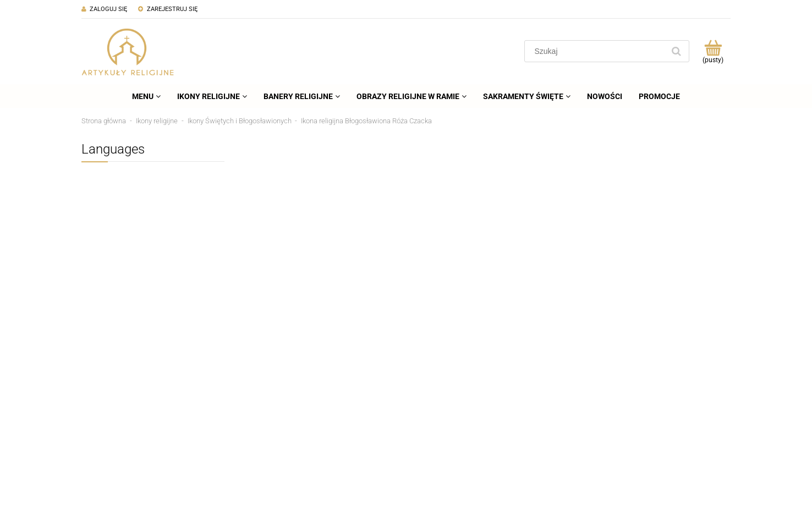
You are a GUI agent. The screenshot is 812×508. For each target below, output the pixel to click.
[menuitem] (146, 96)
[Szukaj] (676, 51)
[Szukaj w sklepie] (597, 51)
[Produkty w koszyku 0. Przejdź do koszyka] (713, 51)
